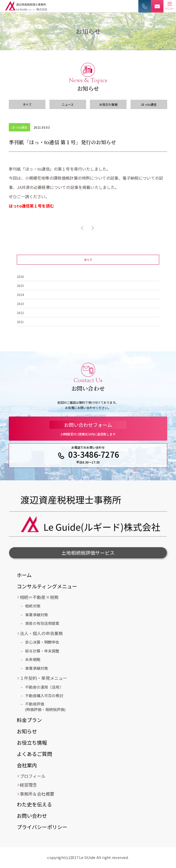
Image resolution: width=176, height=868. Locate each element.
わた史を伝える (34, 804)
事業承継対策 (37, 615)
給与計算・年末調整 (42, 651)
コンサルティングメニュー (47, 586)
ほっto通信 (149, 104)
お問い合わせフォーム (88, 425)
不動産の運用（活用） (44, 687)
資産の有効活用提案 (42, 623)
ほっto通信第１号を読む (31, 206)
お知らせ (27, 731)
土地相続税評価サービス (88, 553)
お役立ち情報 (108, 104)
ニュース (68, 104)
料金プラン (30, 720)
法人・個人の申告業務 (41, 633)
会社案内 (27, 765)
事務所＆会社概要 (37, 794)
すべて (27, 104)
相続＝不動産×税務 (39, 597)
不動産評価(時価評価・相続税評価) (45, 707)
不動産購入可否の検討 (44, 696)
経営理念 (28, 785)
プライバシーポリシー (42, 827)
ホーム (24, 575)
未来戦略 (33, 659)
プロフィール (33, 776)
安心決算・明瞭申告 (42, 642)
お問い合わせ (32, 816)
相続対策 (33, 606)
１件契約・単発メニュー (44, 678)
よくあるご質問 (35, 754)
